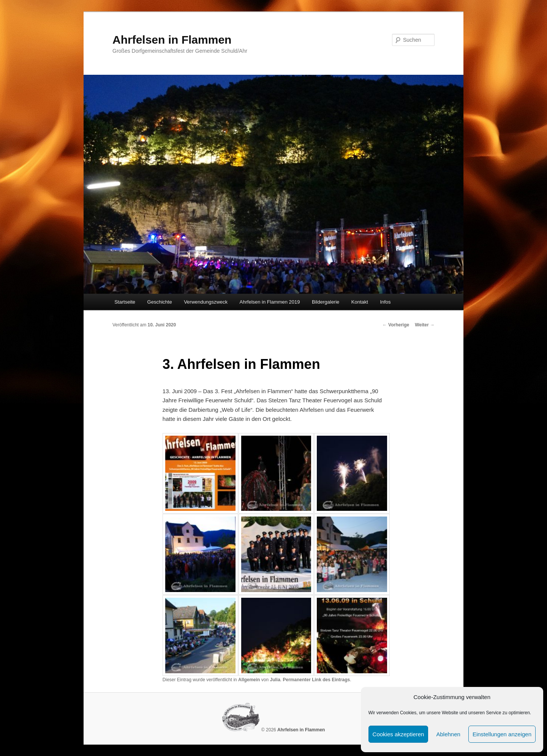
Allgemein (249, 680)
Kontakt (360, 302)
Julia (275, 680)
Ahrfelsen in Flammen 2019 (270, 302)
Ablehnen (448, 734)
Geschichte (160, 302)
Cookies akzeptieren (398, 734)
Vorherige (396, 325)
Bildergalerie (326, 302)
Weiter (425, 325)
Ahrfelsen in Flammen (172, 40)
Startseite (125, 302)
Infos (385, 302)
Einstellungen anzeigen (502, 734)
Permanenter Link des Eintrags (316, 680)
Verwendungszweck (206, 302)
